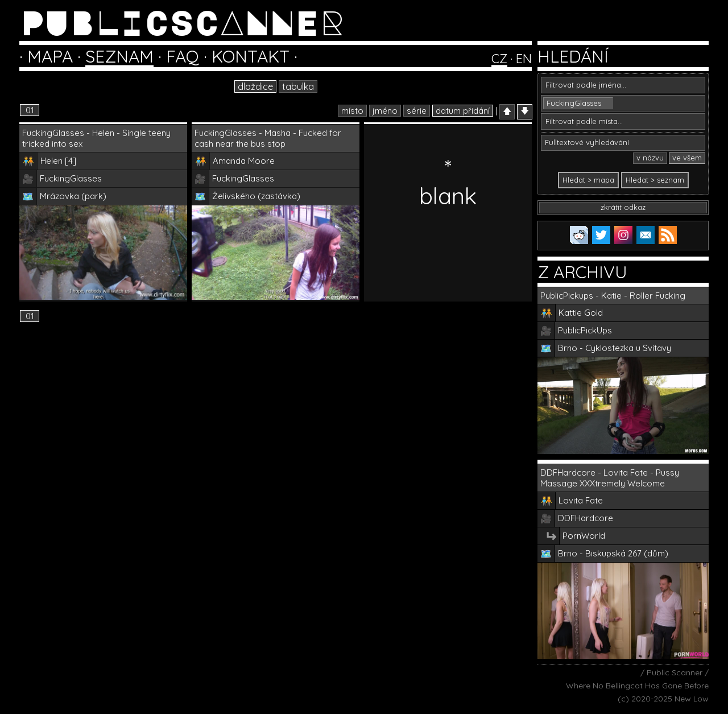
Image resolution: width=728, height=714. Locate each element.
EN (524, 59)
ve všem (687, 158)
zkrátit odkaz (623, 207)
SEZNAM (119, 56)
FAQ (183, 56)
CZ (499, 59)
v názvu (650, 158)
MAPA (50, 56)
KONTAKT (251, 56)
